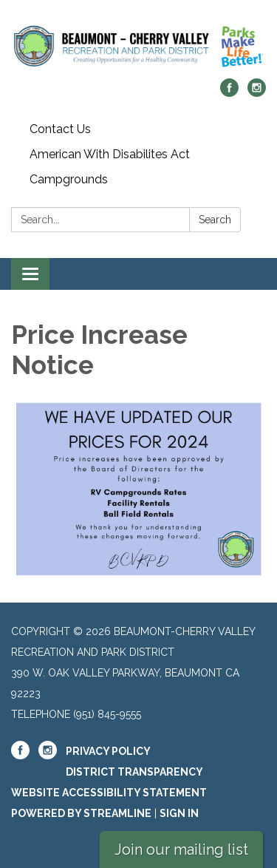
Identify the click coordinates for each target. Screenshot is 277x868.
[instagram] (257, 93)
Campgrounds (69, 179)
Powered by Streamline (81, 813)
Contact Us (60, 129)
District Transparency (134, 772)
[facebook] (229, 93)
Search (215, 220)
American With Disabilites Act (110, 154)
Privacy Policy (108, 751)
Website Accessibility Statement (109, 793)
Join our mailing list (181, 850)
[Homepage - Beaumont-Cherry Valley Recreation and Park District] (138, 47)
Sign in (179, 813)
